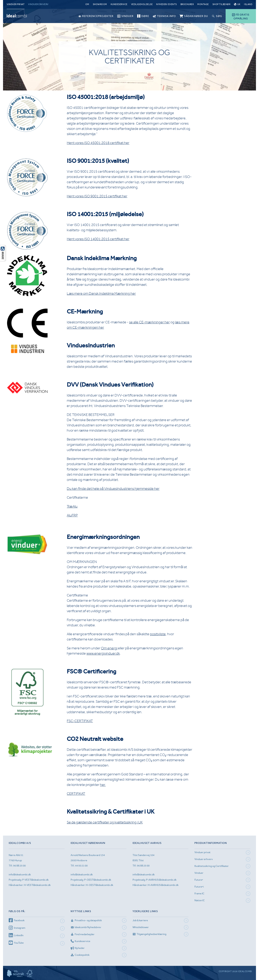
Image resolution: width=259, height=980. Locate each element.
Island (248, 4)
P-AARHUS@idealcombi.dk (161, 880)
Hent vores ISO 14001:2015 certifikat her (98, 239)
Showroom (100, 4)
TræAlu (72, 506)
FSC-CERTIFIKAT (80, 721)
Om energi (109, 648)
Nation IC (200, 900)
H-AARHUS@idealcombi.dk (163, 885)
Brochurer (187, 4)
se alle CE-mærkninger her (149, 322)
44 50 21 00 (81, 866)
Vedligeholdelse (142, 4)
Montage (203, 4)
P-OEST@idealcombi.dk (98, 880)
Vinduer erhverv (38, 4)
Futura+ (199, 880)
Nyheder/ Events (167, 4)
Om (87, 4)
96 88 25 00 (19, 866)
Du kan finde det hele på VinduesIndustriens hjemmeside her (113, 489)
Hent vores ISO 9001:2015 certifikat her (97, 196)
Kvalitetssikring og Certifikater (212, 866)
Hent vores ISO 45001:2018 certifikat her (98, 143)
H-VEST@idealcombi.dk (37, 885)
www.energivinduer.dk (103, 653)
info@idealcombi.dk (20, 874)
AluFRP (72, 515)
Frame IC (199, 893)
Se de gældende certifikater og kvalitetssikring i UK (105, 822)
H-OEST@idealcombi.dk (99, 885)
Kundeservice (119, 4)
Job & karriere (140, 920)
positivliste (158, 634)
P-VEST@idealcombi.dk (35, 880)
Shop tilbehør (221, 4)
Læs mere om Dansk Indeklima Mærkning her (101, 293)
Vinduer (199, 873)
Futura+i (199, 887)
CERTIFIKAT (76, 794)
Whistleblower (141, 927)
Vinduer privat (16, 4)
